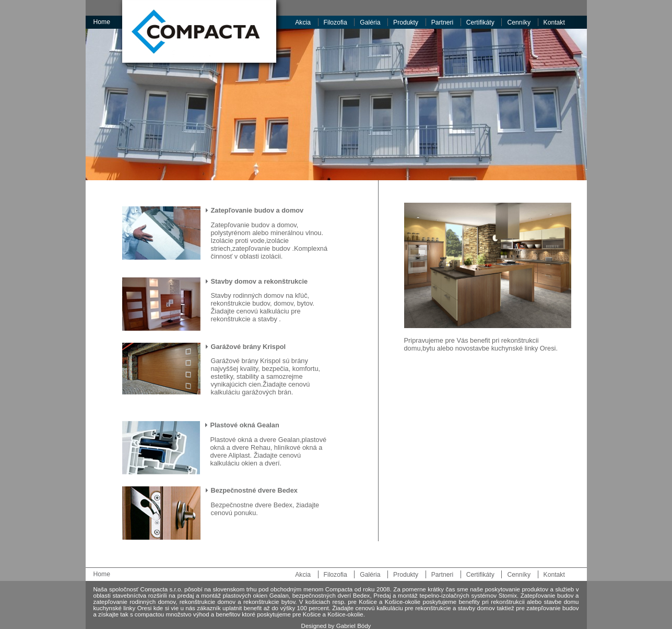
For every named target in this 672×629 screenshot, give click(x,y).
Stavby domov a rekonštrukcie (260, 281)
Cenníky (519, 22)
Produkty (406, 22)
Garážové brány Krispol (249, 347)
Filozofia (335, 22)
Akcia (303, 22)
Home (102, 22)
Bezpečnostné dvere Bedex (254, 490)
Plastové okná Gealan (245, 425)
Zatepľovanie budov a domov (257, 210)
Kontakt (554, 22)
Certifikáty (480, 22)
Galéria (370, 22)
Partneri (443, 22)
